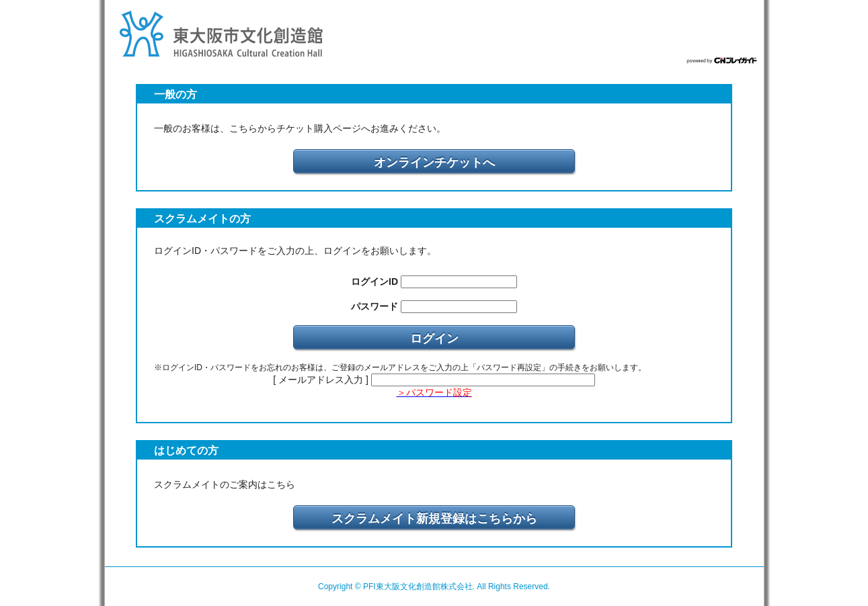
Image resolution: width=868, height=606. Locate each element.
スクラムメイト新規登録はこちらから (434, 519)
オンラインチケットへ (434, 163)
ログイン (434, 339)
